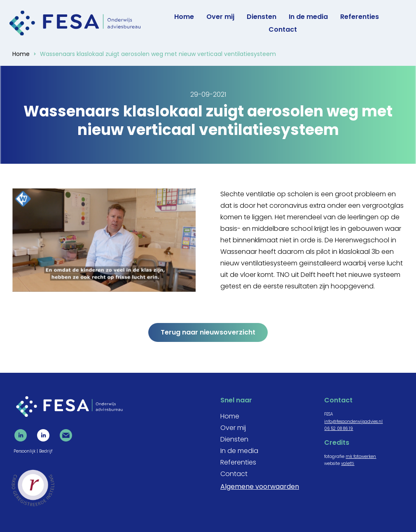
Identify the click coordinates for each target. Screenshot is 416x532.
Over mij (220, 17)
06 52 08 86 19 (339, 429)
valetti (348, 463)
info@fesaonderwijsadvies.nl (353, 422)
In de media (308, 17)
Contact (283, 29)
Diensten (262, 17)
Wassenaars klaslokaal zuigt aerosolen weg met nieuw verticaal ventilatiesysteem (158, 54)
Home (184, 17)
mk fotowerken (361, 456)
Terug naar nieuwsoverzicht (208, 332)
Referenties (360, 17)
